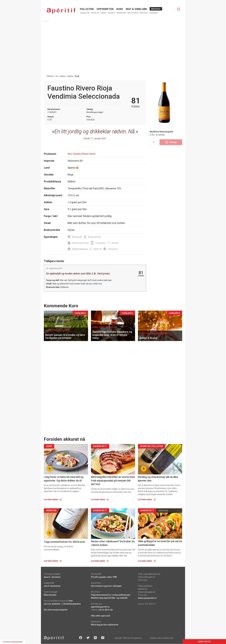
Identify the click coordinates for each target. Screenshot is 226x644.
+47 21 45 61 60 (105, 610)
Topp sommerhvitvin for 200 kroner (64, 542)
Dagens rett (85, 13)
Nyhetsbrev (121, 13)
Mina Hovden (50, 595)
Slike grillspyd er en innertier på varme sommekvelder (160, 543)
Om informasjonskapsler (56, 610)
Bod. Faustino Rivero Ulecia (81, 154)
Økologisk (77, 237)
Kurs (120, 9)
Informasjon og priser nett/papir (106, 586)
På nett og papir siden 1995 (104, 577)
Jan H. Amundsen (52, 586)
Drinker (103, 13)
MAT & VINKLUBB (136, 9)
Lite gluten (100, 243)
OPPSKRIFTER (105, 9)
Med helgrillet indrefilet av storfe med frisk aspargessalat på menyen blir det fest (113, 481)
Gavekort (112, 13)
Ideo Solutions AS (166, 638)
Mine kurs (144, 13)
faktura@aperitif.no (147, 598)
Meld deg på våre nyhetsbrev (105, 625)
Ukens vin (95, 13)
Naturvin (98, 249)
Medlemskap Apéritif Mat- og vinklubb (109, 598)
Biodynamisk (94, 237)
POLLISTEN (87, 9)
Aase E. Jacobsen (52, 577)
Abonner (156, 9)
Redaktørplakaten (72, 604)
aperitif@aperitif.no (100, 607)
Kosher (115, 243)
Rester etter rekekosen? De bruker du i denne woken (113, 543)
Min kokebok (133, 13)
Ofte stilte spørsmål (100, 616)
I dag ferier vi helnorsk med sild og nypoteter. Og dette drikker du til (64, 479)
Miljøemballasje (80, 249)
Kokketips (154, 13)
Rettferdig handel (81, 243)
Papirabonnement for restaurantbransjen (111, 595)
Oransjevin (113, 249)
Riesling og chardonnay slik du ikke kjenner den (158, 479)
